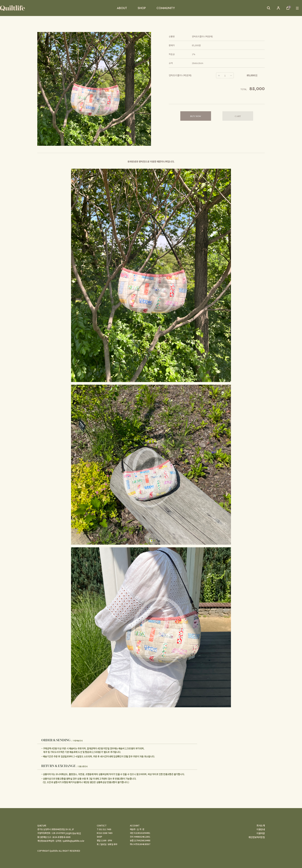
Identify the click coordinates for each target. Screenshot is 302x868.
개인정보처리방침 (257, 837)
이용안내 (261, 829)
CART (238, 116)
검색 (269, 8)
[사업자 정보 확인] (73, 833)
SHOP (142, 8)
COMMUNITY (166, 8)
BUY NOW (196, 116)
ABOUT (122, 8)
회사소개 (261, 826)
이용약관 (261, 833)
